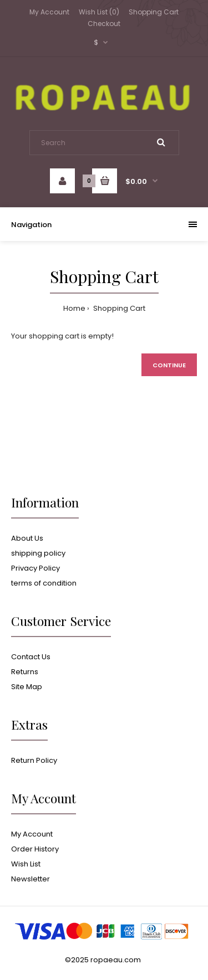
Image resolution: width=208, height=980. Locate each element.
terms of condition (44, 583)
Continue (169, 365)
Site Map (27, 687)
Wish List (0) (99, 12)
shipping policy (38, 553)
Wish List (26, 864)
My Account (49, 12)
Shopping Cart (154, 12)
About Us (27, 538)
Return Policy (34, 760)
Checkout (104, 24)
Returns (25, 672)
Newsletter (31, 879)
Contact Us (31, 657)
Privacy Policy (35, 568)
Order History (35, 849)
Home (74, 308)
